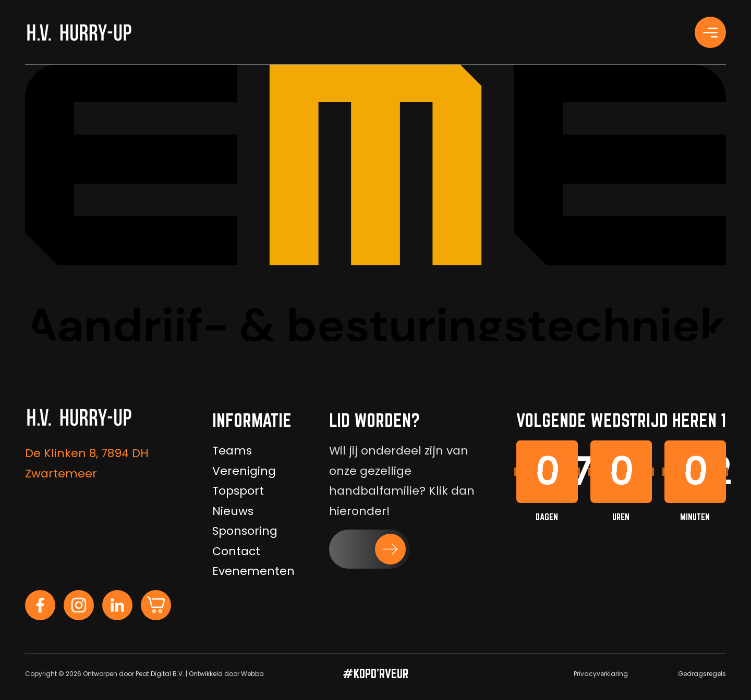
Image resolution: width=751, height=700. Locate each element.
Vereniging (244, 471)
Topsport (238, 491)
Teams (232, 451)
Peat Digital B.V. (160, 674)
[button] (370, 549)
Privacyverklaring (601, 674)
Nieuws (233, 511)
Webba (252, 674)
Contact (236, 551)
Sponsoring (245, 531)
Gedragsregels (702, 674)
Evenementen (253, 571)
